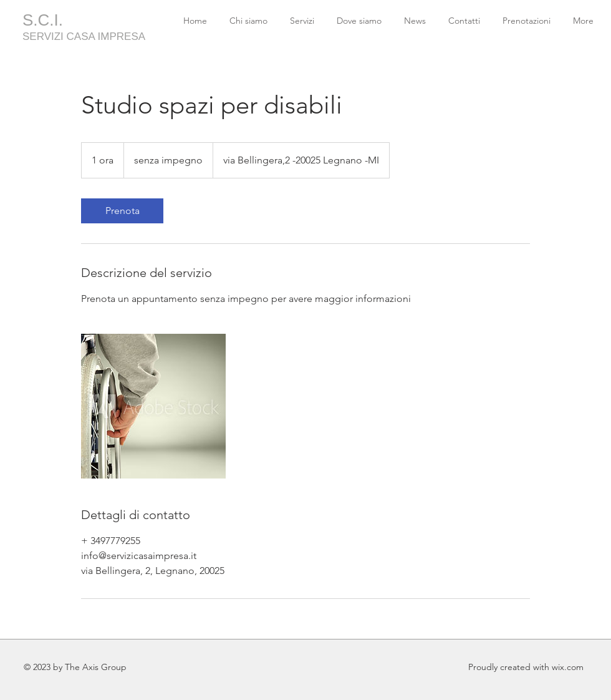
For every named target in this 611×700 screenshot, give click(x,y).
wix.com (568, 667)
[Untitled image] (153, 406)
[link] (122, 211)
